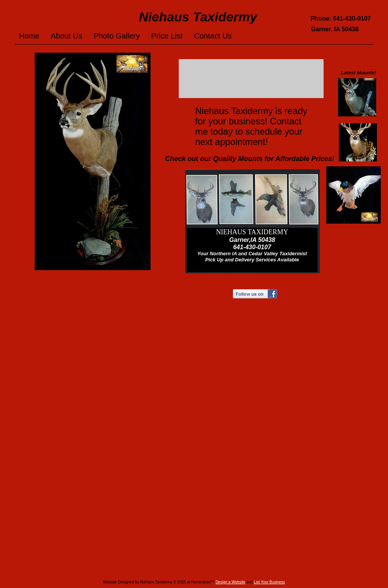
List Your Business (269, 582)
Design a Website (230, 582)
